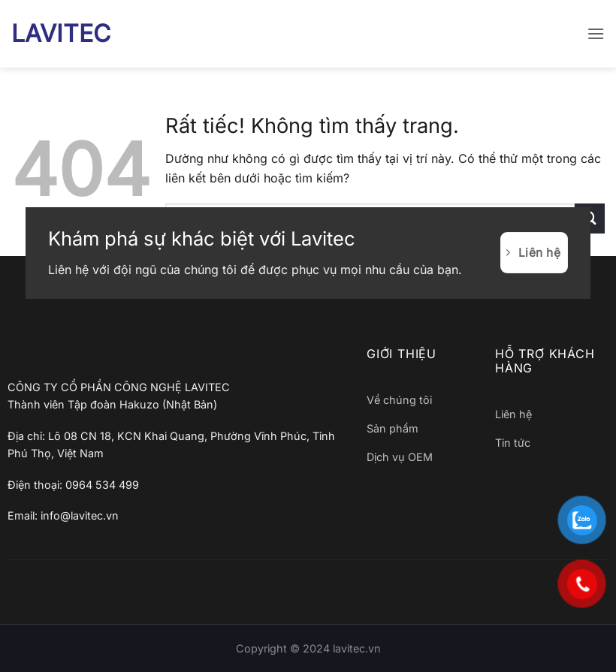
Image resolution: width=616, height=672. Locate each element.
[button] (596, 33)
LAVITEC (61, 34)
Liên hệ (513, 414)
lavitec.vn (357, 648)
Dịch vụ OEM (400, 457)
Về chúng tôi (399, 400)
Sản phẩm (393, 428)
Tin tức (513, 443)
